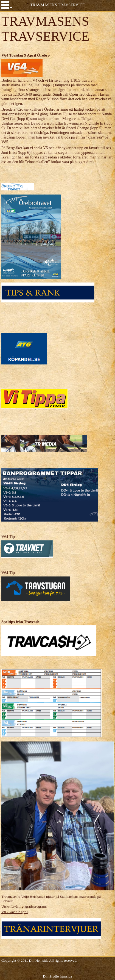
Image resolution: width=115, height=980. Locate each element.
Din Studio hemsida (58, 976)
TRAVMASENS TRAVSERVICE (57, 5)
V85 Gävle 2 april (15, 912)
